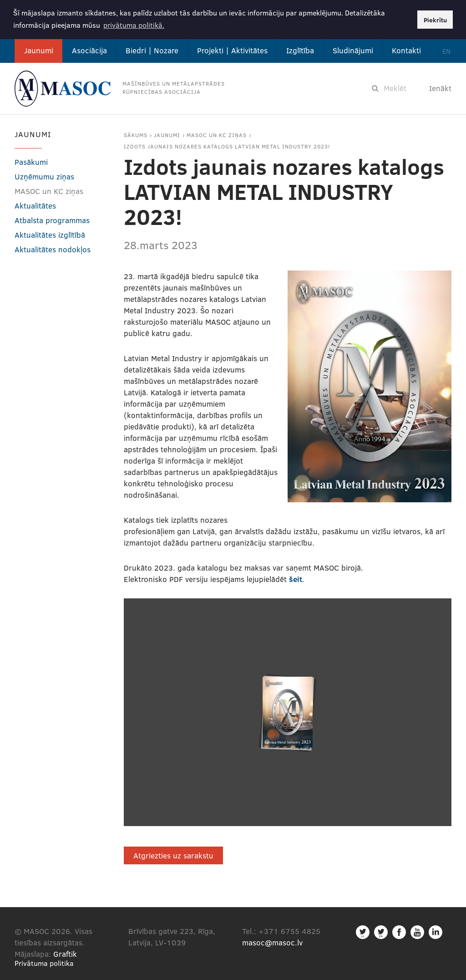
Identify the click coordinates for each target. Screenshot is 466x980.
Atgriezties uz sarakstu (173, 855)
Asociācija (89, 50)
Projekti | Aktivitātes (232, 50)
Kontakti (406, 50)
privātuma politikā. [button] (134, 25)
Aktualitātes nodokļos (53, 249)
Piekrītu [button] (435, 20)
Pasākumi (31, 162)
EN (446, 51)
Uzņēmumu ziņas (44, 176)
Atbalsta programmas (52, 220)
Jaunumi (39, 50)
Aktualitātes (35, 206)
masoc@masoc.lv (272, 942)
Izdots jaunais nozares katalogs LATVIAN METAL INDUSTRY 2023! (227, 146)
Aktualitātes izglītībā (50, 235)
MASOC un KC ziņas (217, 135)
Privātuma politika (44, 963)
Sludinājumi (353, 50)
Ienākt (440, 88)
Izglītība (300, 50)
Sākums (136, 135)
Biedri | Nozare (152, 50)
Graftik (65, 954)
